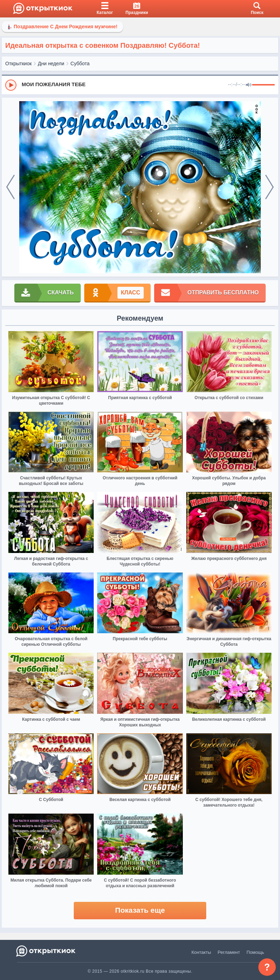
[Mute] (249, 85)
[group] (140, 85)
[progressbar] (263, 85)
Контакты (201, 952)
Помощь (255, 952)
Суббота (80, 63)
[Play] (11, 85)
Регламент (229, 952)
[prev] (10, 187)
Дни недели (51, 63)
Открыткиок (19, 63)
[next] (270, 187)
